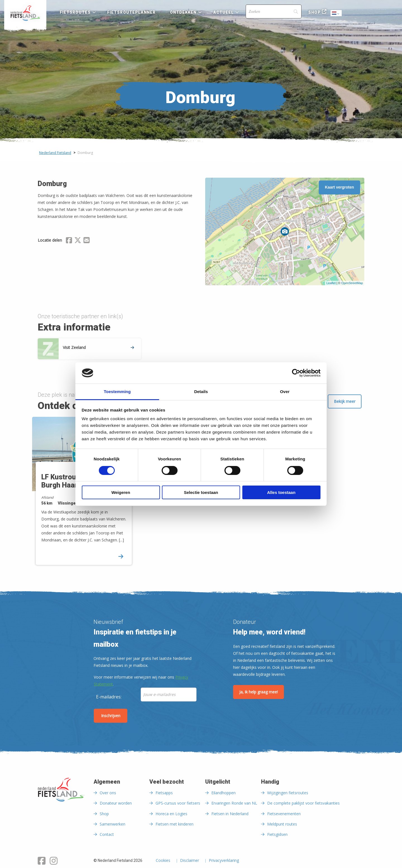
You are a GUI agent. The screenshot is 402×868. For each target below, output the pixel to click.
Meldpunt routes (282, 824)
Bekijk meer (345, 401)
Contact (107, 834)
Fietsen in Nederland (230, 814)
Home (25, 13)
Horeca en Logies (171, 814)
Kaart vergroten (339, 187)
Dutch (336, 14)
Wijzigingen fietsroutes (288, 793)
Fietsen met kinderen (174, 824)
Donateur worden (116, 803)
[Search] (274, 11)
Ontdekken (183, 12)
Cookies (163, 861)
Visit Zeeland (98, 347)
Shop (314, 12)
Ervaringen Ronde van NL (234, 803)
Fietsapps (164, 793)
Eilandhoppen (223, 793)
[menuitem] (25, 13)
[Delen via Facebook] (69, 241)
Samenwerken (113, 824)
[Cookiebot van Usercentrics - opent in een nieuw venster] (296, 373)
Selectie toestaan (201, 492)
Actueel (224, 12)
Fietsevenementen (284, 814)
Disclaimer (190, 861)
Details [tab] (201, 392)
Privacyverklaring (224, 861)
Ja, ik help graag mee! (259, 692)
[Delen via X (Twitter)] (78, 241)
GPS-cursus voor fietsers (178, 803)
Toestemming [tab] (117, 392)
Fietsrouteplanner (131, 12)
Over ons (108, 793)
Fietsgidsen (277, 834)
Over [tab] (285, 392)
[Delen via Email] (87, 241)
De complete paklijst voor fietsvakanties (303, 803)
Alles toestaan (281, 492)
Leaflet (331, 283)
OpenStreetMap (352, 283)
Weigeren (121, 492)
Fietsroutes (75, 12)
